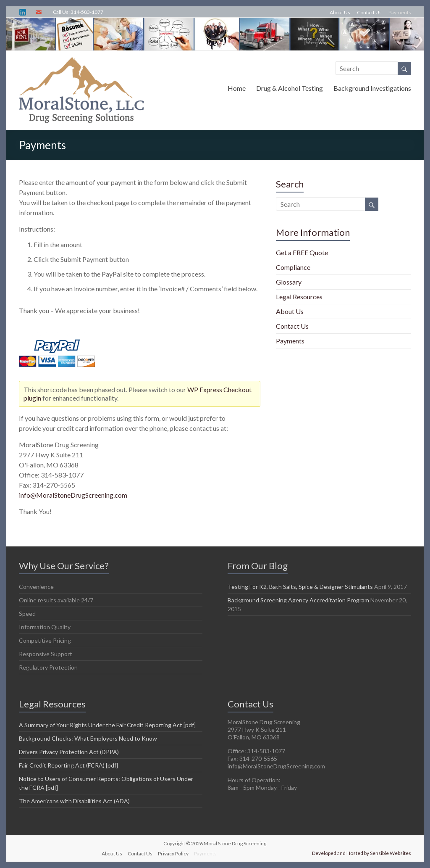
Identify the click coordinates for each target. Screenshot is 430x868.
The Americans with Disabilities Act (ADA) (74, 801)
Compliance (293, 267)
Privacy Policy (173, 853)
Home (237, 88)
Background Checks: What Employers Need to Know (88, 738)
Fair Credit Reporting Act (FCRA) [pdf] (68, 765)
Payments (400, 12)
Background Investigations (372, 88)
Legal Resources (299, 297)
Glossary (289, 282)
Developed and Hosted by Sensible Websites (362, 853)
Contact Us (369, 12)
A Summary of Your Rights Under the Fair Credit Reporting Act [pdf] (107, 725)
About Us (340, 12)
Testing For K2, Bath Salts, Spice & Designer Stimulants (300, 587)
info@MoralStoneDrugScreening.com (73, 495)
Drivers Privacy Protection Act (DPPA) (69, 752)
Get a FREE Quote (302, 252)
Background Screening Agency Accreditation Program (298, 600)
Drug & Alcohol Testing (290, 88)
